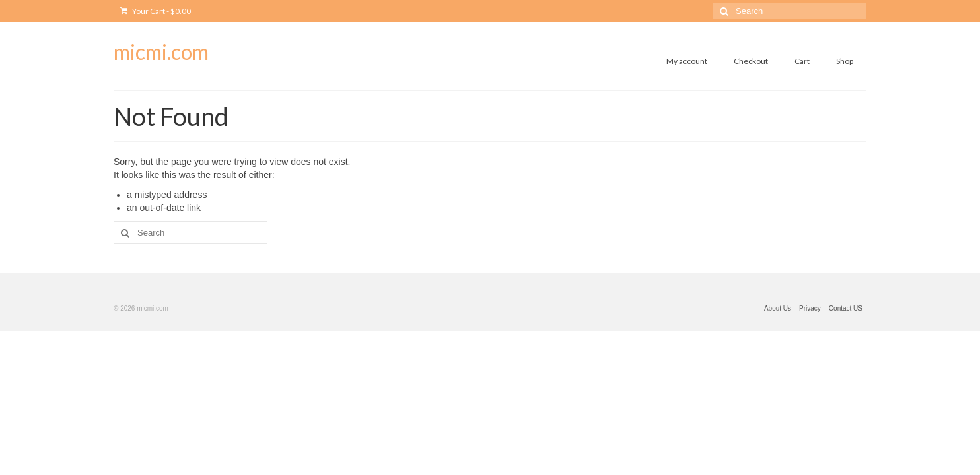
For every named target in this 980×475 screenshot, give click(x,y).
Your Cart (156, 11)
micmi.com (161, 52)
